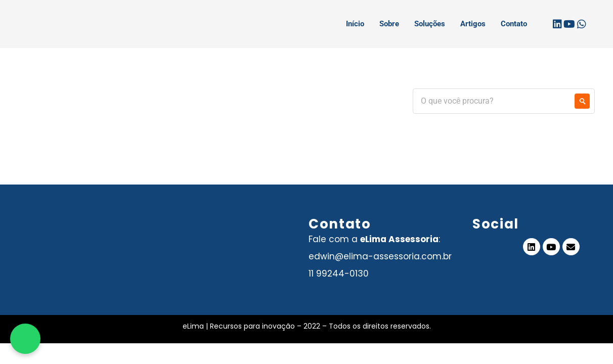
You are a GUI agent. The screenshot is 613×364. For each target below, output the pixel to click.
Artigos (473, 24)
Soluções (430, 24)
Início (355, 24)
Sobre (389, 24)
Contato (514, 24)
